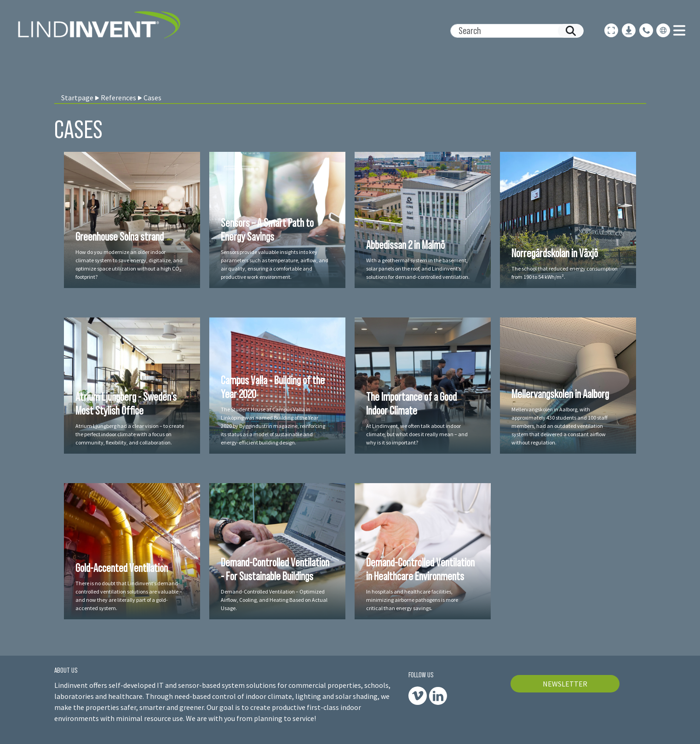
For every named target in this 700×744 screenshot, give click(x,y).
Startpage (77, 98)
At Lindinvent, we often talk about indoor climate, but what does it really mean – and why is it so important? (417, 434)
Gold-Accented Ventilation (122, 568)
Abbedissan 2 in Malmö (405, 245)
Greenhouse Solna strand (120, 236)
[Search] (513, 31)
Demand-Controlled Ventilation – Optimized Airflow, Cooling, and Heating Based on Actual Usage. (274, 600)
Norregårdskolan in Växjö (555, 253)
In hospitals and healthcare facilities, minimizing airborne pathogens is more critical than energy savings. (412, 600)
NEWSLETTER (565, 684)
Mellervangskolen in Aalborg (560, 394)
